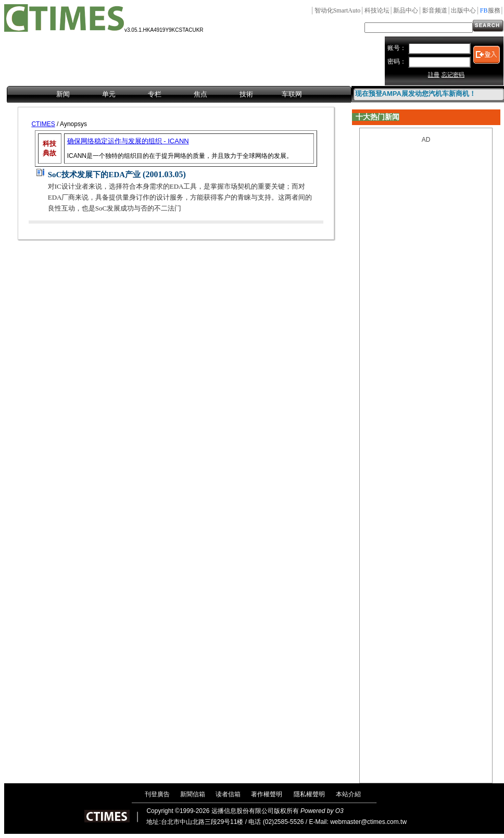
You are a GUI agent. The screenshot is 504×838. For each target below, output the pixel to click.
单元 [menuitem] (109, 94)
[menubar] (179, 95)
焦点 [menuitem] (200, 94)
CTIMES (43, 124)
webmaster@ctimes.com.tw (368, 822)
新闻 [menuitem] (63, 94)
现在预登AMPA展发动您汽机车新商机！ (415, 94)
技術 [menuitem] (246, 94)
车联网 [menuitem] (292, 94)
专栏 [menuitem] (155, 94)
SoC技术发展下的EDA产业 (94, 175)
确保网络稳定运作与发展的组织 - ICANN (128, 141)
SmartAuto (338, 10)
